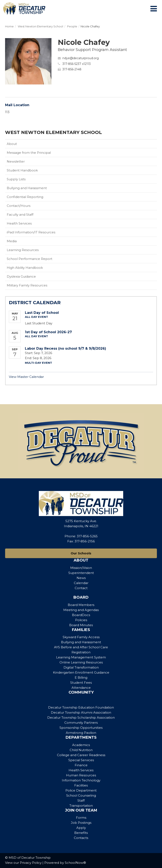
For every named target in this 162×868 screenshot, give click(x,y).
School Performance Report (30, 259)
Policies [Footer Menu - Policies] (81, 620)
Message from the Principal (29, 153)
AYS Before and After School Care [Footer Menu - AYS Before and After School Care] (81, 647)
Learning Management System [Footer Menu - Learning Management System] (81, 657)
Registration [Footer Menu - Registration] (81, 652)
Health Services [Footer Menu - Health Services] (81, 770)
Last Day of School (42, 313)
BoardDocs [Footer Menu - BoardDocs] (81, 615)
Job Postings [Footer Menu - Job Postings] (81, 823)
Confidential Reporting (32, 198)
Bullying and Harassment (27, 188)
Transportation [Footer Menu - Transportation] (81, 806)
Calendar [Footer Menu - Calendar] (81, 583)
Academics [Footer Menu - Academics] (81, 745)
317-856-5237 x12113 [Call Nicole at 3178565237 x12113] (77, 64)
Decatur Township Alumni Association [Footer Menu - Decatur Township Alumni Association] (81, 712)
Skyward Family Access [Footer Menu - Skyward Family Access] (81, 637)
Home (9, 26)
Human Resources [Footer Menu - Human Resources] (81, 775)
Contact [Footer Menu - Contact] (81, 588)
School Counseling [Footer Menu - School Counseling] (81, 795)
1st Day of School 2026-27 (48, 332)
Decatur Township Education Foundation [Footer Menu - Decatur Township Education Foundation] (81, 707)
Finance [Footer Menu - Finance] (81, 765)
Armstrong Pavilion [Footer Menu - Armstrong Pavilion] (81, 733)
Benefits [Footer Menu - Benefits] (81, 833)
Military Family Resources (34, 286)
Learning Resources (23, 250)
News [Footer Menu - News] (81, 578)
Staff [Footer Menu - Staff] (81, 800)
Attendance (81, 688)
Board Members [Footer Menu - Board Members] (81, 605)
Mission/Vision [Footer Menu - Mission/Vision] (81, 568)
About (12, 144)
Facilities (81, 785)
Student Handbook (29, 171)
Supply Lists (16, 179)
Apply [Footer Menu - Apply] (81, 828)
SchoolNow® (75, 863)
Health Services (19, 223)
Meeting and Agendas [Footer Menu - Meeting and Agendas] (81, 610)
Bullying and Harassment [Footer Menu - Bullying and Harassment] (81, 642)
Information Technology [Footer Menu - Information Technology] (81, 780)
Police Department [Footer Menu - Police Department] (81, 790)
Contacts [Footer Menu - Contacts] (81, 838)
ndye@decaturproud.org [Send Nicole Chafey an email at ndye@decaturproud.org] (81, 58)
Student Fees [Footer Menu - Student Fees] (81, 683)
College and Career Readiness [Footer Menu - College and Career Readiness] (81, 755)
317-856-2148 (72, 69)
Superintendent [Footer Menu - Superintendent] (81, 573)
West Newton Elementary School (40, 26)
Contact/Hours (19, 206)
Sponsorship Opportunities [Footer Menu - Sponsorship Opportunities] (81, 728)
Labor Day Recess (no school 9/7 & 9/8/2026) (65, 348)
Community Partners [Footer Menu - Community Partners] (81, 723)
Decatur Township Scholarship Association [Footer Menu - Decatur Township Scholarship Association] (81, 718)
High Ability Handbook (25, 268)
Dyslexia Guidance (21, 276)
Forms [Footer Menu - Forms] (81, 818)
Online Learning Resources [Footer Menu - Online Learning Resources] (81, 662)
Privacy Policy (31, 863)
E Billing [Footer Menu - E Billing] (81, 677)
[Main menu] (154, 8)
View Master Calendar (26, 377)
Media (12, 241)
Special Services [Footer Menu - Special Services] (81, 760)
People (72, 26)
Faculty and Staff (20, 215)
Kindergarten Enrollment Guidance (81, 672)
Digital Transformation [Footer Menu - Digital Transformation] (81, 667)
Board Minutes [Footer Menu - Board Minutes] (81, 625)
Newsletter (16, 161)
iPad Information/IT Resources (31, 232)
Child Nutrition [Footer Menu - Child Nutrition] (81, 750)
